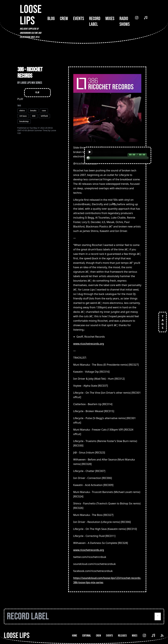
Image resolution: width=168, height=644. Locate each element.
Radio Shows (125, 21)
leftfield (44, 116)
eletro (22, 111)
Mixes (110, 19)
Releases (122, 636)
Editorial (87, 636)
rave (44, 111)
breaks (33, 111)
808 (34, 116)
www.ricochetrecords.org (89, 344)
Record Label (95, 21)
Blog (51, 19)
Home (75, 636)
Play (37, 93)
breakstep (24, 121)
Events (79, 19)
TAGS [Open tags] (163, 322)
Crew (64, 19)
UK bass (23, 116)
